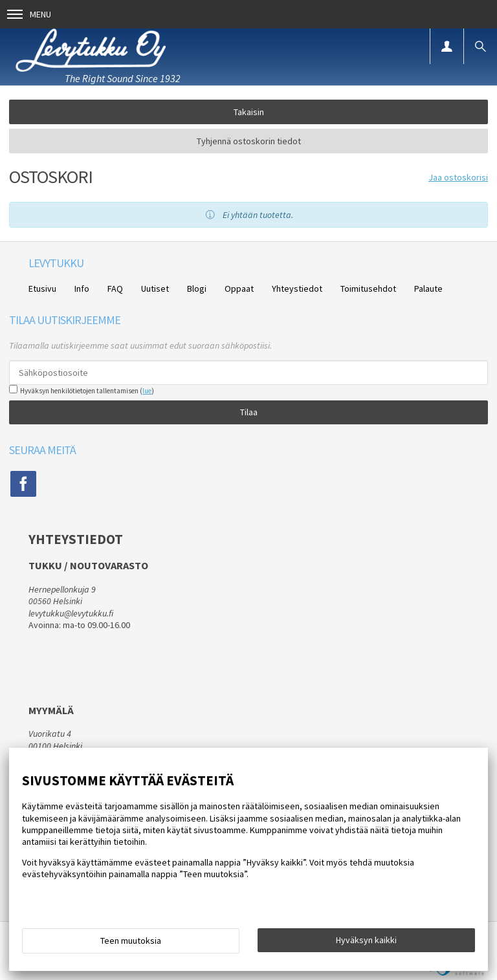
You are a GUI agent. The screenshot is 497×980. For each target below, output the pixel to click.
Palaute (428, 289)
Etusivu (42, 289)
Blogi (197, 289)
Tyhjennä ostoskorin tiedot (249, 141)
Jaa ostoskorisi (458, 177)
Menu (29, 14)
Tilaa (249, 412)
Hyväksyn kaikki (366, 940)
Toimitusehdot (368, 289)
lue (147, 391)
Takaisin (249, 112)
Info (82, 289)
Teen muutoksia (131, 941)
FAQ (115, 289)
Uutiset (155, 289)
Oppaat (239, 289)
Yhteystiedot (297, 289)
